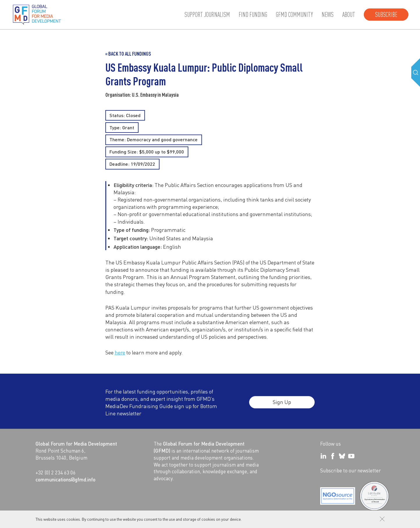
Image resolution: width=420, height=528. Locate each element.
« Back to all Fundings (128, 54)
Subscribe (386, 15)
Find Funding (253, 15)
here (120, 352)
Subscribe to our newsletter (350, 470)
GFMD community (294, 15)
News (328, 15)
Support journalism (207, 15)
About (349, 15)
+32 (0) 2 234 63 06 (56, 472)
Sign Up (282, 406)
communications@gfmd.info (65, 479)
